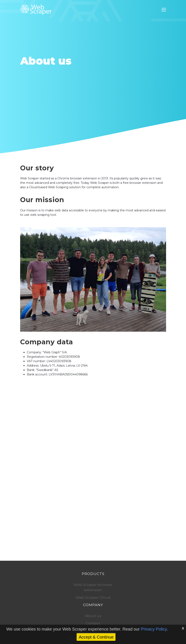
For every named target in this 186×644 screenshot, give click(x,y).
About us (93, 616)
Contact (93, 623)
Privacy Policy (154, 629)
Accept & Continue (96, 637)
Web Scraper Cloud (93, 598)
